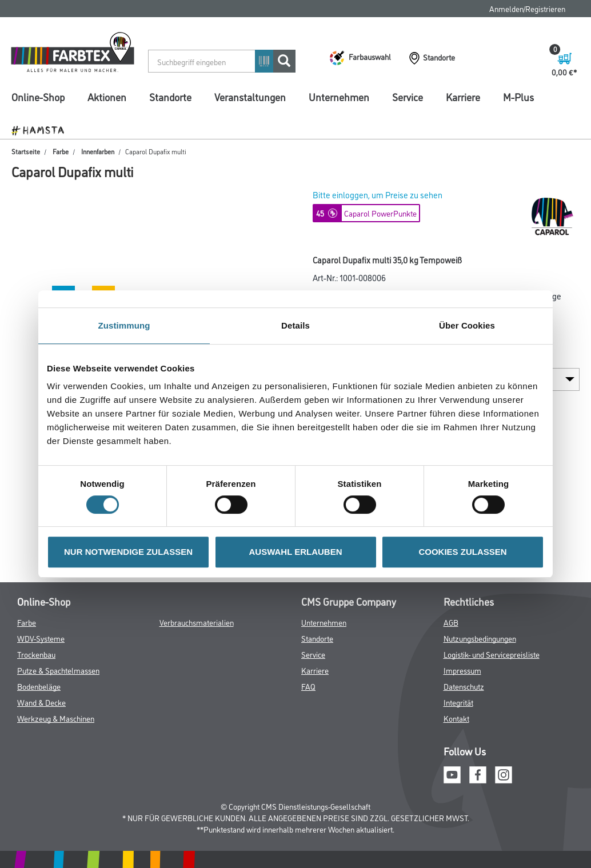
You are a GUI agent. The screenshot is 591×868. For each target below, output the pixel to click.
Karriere (463, 97)
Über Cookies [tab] (467, 325)
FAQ (308, 686)
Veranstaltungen (250, 97)
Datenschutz (464, 686)
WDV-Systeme (41, 638)
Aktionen (107, 97)
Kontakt (456, 718)
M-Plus (518, 97)
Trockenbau (36, 654)
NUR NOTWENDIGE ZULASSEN (128, 552)
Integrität (458, 702)
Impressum (462, 670)
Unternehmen (339, 97)
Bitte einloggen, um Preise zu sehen (378, 195)
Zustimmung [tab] (124, 325)
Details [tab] (295, 325)
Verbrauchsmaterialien (197, 622)
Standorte (170, 97)
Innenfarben (98, 151)
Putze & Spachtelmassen (58, 670)
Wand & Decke (41, 702)
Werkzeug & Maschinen (56, 718)
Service (408, 97)
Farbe (61, 151)
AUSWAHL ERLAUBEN (295, 552)
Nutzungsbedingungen (480, 638)
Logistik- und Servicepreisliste (492, 654)
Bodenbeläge (39, 686)
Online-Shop (38, 97)
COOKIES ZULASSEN (462, 552)
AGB (451, 622)
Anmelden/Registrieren (527, 8)
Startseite (26, 151)
